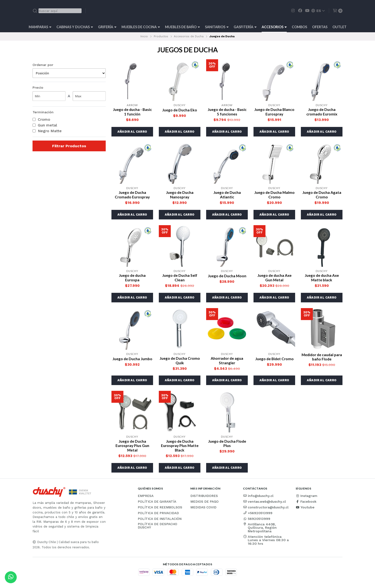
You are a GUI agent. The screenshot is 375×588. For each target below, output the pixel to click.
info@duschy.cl (258, 497)
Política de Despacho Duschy (157, 527)
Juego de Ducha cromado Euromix (322, 112)
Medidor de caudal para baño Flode (322, 358)
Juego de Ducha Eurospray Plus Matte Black (180, 447)
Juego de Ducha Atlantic (227, 195)
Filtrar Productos (69, 146)
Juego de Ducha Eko (180, 110)
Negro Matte (47, 131)
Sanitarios (217, 27)
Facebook (306, 503)
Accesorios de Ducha (189, 36)
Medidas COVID (203, 509)
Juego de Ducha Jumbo (132, 360)
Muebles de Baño (182, 27)
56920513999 (257, 520)
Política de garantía (157, 503)
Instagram (306, 497)
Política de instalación (160, 521)
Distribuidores (204, 498)
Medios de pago (204, 503)
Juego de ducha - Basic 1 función (132, 112)
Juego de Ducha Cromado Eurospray (132, 195)
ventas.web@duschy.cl (264, 503)
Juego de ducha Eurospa (132, 278)
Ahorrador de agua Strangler (227, 362)
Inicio (144, 36)
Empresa (146, 498)
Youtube (305, 509)
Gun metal (45, 125)
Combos (299, 27)
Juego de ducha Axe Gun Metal (274, 278)
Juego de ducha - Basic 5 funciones (227, 112)
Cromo (41, 120)
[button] (132, 132)
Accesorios (274, 27)
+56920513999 (258, 515)
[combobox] (57, 11)
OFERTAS (320, 27)
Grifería (107, 27)
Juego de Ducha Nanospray (180, 195)
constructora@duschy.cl (266, 509)
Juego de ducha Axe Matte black (322, 278)
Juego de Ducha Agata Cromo (322, 195)
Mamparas (40, 27)
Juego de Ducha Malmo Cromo (274, 195)
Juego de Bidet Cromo (274, 360)
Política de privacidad (158, 515)
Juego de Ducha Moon (227, 276)
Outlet (339, 27)
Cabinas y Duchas (75, 27)
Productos (161, 36)
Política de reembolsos (160, 509)
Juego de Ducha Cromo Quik (180, 362)
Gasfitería (245, 27)
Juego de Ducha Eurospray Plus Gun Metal (132, 447)
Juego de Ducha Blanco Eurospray (274, 112)
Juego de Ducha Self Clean (180, 278)
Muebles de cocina (141, 27)
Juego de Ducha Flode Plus (227, 445)
